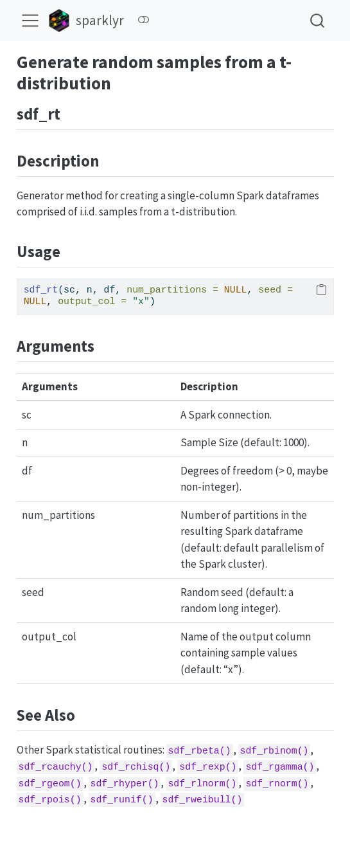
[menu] (30, 21)
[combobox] (318, 20)
